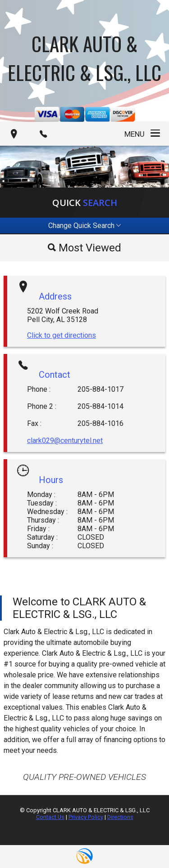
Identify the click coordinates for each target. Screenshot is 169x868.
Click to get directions (62, 335)
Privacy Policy (86, 817)
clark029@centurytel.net (65, 441)
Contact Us (50, 817)
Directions (120, 817)
